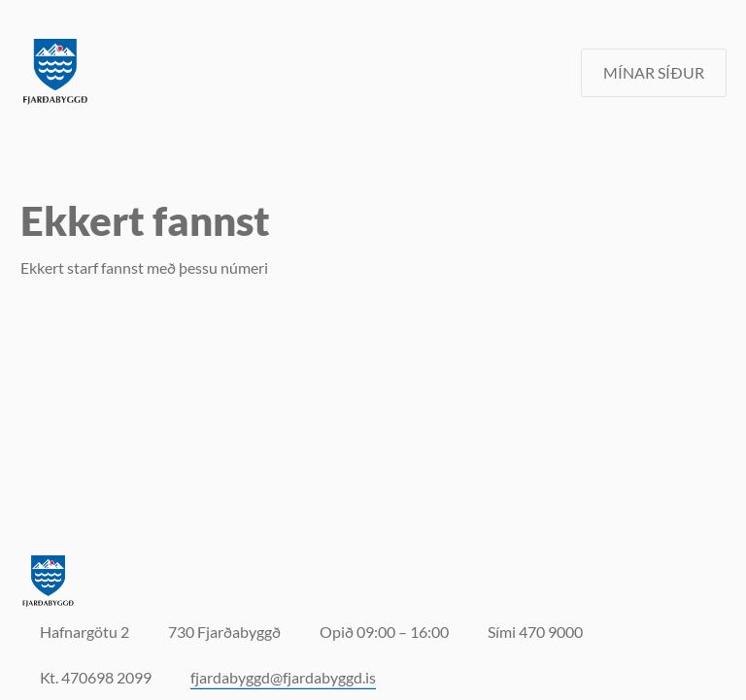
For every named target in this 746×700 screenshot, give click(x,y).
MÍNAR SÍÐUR (654, 72)
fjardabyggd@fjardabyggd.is (283, 677)
